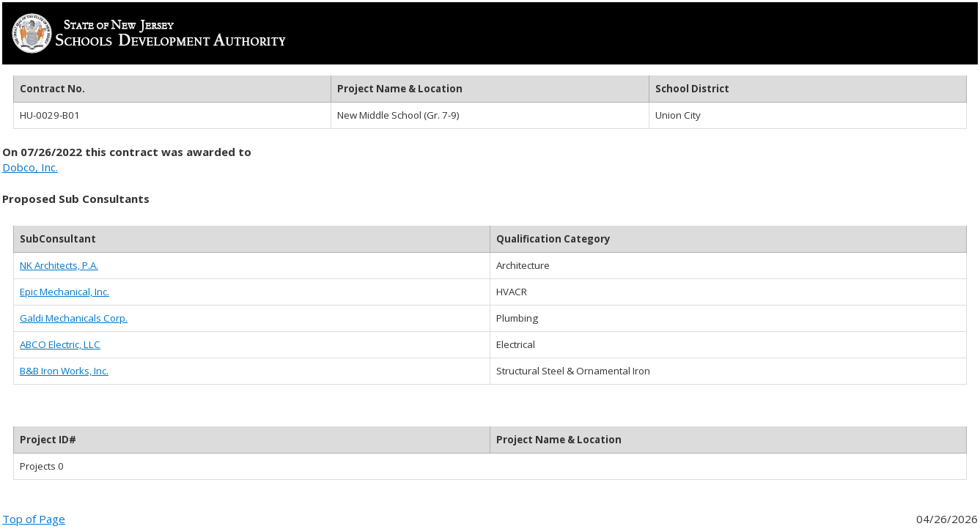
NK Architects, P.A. (59, 265)
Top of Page (34, 519)
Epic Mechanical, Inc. (65, 292)
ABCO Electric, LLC (60, 344)
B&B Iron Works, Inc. (64, 371)
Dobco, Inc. (30, 167)
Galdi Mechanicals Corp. (74, 318)
